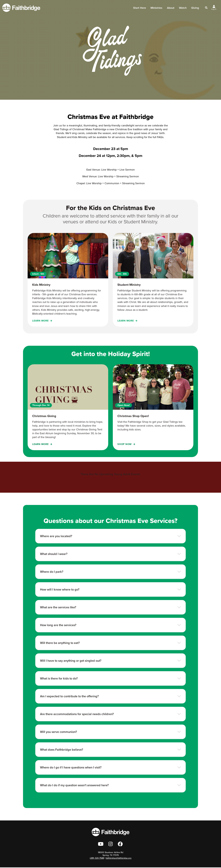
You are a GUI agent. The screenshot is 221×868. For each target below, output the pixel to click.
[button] (110, 536)
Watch (183, 8)
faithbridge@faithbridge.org (119, 859)
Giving (195, 8)
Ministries (156, 9)
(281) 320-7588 (97, 859)
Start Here (140, 9)
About (171, 9)
